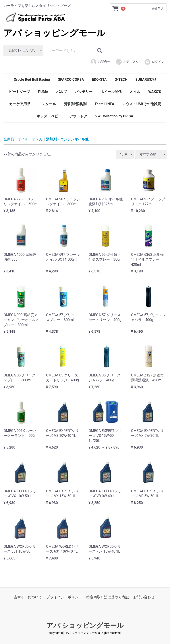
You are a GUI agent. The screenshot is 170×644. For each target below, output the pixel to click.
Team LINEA (104, 104)
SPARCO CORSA (71, 80)
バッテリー (84, 92)
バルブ (62, 92)
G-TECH (121, 80)
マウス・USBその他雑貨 (142, 104)
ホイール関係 (111, 92)
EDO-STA (99, 80)
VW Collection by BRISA (114, 116)
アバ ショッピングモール (54, 33)
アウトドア (78, 116)
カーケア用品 (20, 104)
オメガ (37, 139)
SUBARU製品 (146, 80)
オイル (135, 92)
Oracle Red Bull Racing (32, 80)
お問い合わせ (144, 597)
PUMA (43, 92)
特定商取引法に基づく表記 (108, 597)
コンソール (47, 104)
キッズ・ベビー (49, 116)
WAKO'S (155, 92)
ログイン (154, 62)
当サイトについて (28, 597)
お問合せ (100, 62)
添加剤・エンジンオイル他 (67, 139)
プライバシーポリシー (64, 597)
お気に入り (127, 62)
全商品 (9, 139)
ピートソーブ (19, 92)
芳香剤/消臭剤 (75, 104)
